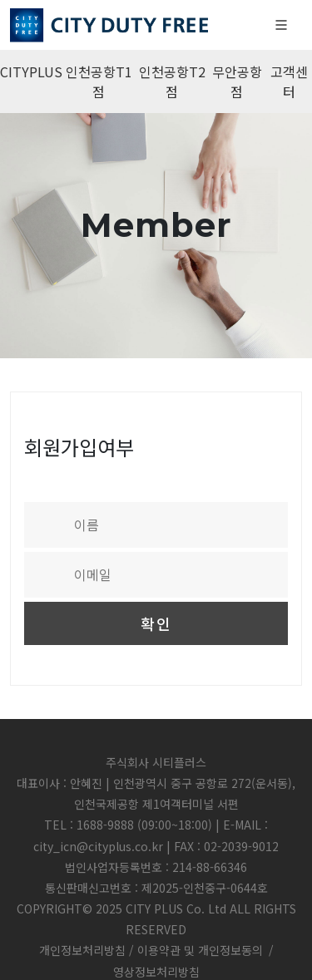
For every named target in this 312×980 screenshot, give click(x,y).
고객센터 (289, 81)
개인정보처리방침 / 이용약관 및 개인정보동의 (151, 950)
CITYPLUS (31, 71)
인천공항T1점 (99, 81)
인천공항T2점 (172, 81)
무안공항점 (237, 81)
